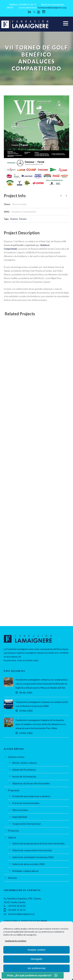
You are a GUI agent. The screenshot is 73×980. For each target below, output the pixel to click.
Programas (14, 790)
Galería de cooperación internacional (32, 850)
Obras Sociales (20, 810)
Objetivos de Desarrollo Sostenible (31, 783)
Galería (12, 838)
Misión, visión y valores (25, 763)
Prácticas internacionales (26, 803)
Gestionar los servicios (16, 941)
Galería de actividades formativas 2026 (33, 857)
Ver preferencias (36, 968)
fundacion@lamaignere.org (52, 8)
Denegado (36, 959)
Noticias (12, 878)
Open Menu (66, 23)
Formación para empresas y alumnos (31, 796)
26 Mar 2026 (26, 711)
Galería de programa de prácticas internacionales (38, 843)
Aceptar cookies (37, 950)
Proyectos (13, 831)
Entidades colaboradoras (25, 871)
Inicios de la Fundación (24, 777)
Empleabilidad (20, 817)
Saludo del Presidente (24, 770)
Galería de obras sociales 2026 (28, 864)
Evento (14, 219)
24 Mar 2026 (26, 733)
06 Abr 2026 (26, 693)
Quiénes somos (16, 757)
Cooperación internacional (26, 824)
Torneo (23, 219)
